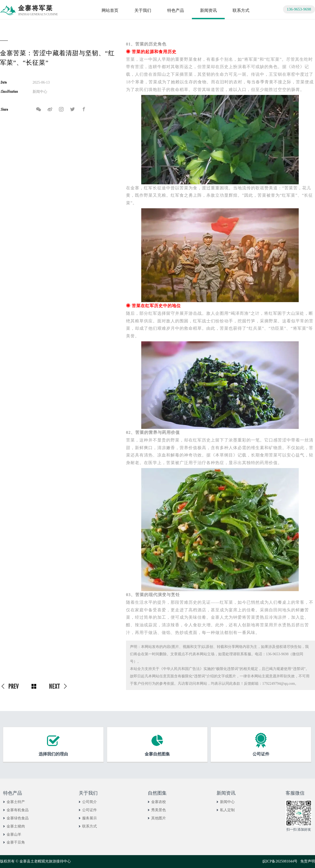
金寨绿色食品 (18, 818)
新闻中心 (227, 802)
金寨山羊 (14, 834)
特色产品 (176, 10)
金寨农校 (159, 802)
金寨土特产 (16, 802)
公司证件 (90, 810)
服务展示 (90, 818)
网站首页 (110, 10)
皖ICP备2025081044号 (280, 861)
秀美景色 (159, 810)
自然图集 (157, 793)
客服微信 (295, 793)
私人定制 (227, 810)
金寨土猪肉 (16, 826)
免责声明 (308, 861)
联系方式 (241, 10)
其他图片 (159, 818)
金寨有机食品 (18, 810)
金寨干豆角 (16, 842)
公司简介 (90, 802)
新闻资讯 (208, 10)
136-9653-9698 (299, 9)
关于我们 (143, 10)
